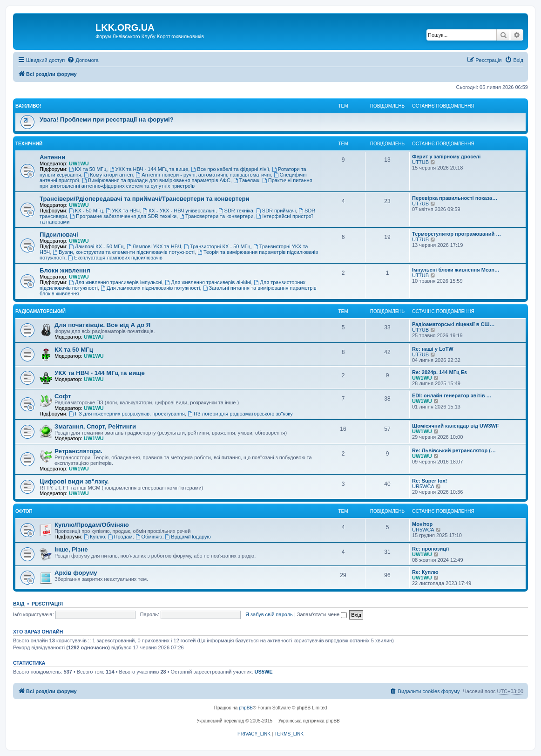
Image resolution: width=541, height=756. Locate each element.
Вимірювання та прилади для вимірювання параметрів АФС (156, 180)
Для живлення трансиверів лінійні (208, 282)
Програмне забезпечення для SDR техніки (123, 216)
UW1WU (79, 163)
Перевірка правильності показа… (455, 198)
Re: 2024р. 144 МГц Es (440, 372)
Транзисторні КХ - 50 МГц (217, 246)
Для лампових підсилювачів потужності (150, 288)
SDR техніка (236, 211)
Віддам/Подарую (188, 537)
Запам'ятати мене (322, 614)
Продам (120, 537)
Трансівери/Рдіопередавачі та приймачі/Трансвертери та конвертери (145, 199)
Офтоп (24, 511)
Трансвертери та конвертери (216, 216)
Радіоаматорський (41, 311)
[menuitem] (83, 60)
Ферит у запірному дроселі (446, 157)
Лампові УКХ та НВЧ (154, 246)
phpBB (246, 708)
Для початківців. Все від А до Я (102, 325)
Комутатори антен (108, 175)
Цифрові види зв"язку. (74, 481)
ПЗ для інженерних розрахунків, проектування (127, 414)
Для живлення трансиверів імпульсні (115, 282)
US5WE (264, 672)
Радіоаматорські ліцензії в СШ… (453, 324)
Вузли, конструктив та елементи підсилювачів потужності (124, 252)
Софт (63, 396)
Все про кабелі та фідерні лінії (230, 169)
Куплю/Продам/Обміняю (92, 525)
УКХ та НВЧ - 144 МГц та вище (149, 169)
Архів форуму (76, 573)
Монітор (422, 524)
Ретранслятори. (78, 451)
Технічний (29, 144)
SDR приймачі (276, 211)
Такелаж (246, 180)
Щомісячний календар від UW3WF (456, 426)
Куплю (94, 537)
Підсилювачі (59, 235)
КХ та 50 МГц (88, 169)
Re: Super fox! (429, 481)
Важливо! (28, 106)
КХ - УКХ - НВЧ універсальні (179, 211)
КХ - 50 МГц (86, 211)
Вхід (19, 604)
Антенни (52, 157)
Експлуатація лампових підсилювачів (115, 258)
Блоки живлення (65, 270)
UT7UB (420, 162)
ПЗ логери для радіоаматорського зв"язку (240, 414)
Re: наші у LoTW (433, 349)
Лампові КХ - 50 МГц (96, 246)
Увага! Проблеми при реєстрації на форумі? (107, 119)
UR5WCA (423, 486)
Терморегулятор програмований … (456, 234)
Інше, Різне (71, 549)
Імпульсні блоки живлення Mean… (456, 270)
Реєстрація (47, 604)
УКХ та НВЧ (123, 211)
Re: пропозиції (430, 549)
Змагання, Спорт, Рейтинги (95, 426)
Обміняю (149, 537)
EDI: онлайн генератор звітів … (452, 395)
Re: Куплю (425, 572)
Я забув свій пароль (269, 614)
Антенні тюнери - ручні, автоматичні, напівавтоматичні (203, 175)
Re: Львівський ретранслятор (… (454, 450)
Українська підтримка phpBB (309, 721)
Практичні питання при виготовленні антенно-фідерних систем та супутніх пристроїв (176, 183)
